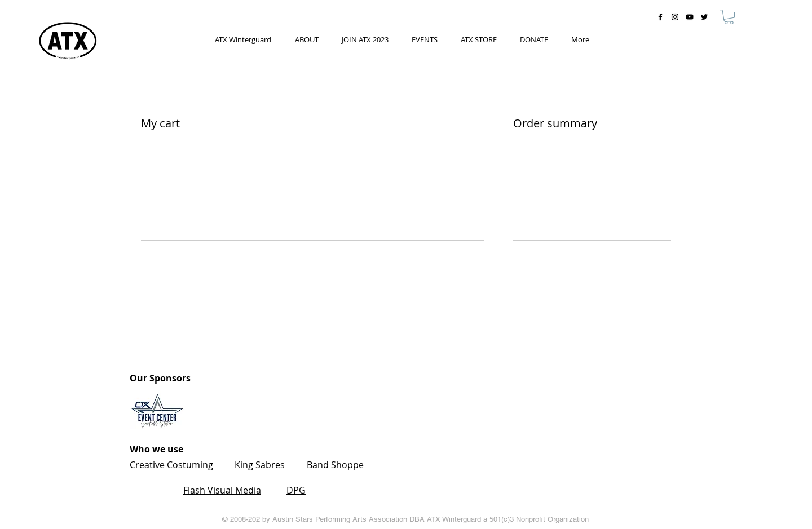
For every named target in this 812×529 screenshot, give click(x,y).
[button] (729, 17)
